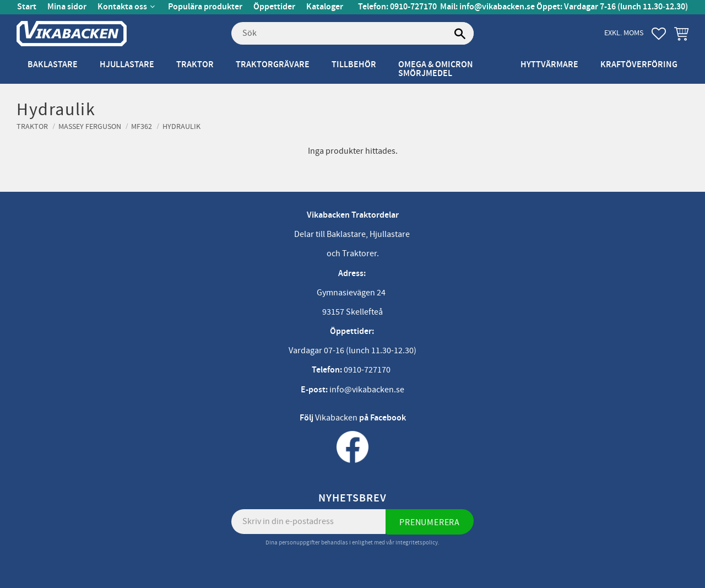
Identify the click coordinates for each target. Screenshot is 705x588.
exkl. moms (624, 33)
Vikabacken (336, 418)
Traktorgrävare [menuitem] (273, 65)
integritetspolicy (417, 543)
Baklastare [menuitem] (53, 65)
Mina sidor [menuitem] (67, 7)
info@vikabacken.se (497, 7)
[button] (659, 34)
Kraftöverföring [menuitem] (639, 65)
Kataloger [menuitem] (325, 7)
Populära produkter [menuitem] (205, 7)
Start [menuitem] (27, 7)
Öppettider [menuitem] (274, 7)
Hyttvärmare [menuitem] (549, 65)
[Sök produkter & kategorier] (352, 34)
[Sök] (460, 34)
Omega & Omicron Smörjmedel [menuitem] (436, 69)
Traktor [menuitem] (195, 65)
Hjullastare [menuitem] (127, 65)
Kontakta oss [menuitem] (122, 7)
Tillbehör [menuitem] (354, 65)
